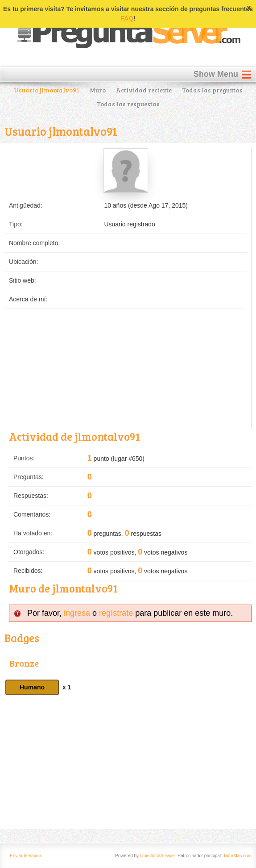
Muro (98, 90)
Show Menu (216, 74)
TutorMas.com (237, 856)
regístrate (116, 613)
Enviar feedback (26, 856)
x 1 (67, 687)
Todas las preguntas (212, 90)
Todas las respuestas (128, 104)
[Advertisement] (128, 762)
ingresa (77, 613)
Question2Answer (158, 856)
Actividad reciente (144, 90)
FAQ (127, 18)
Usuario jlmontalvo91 (47, 90)
